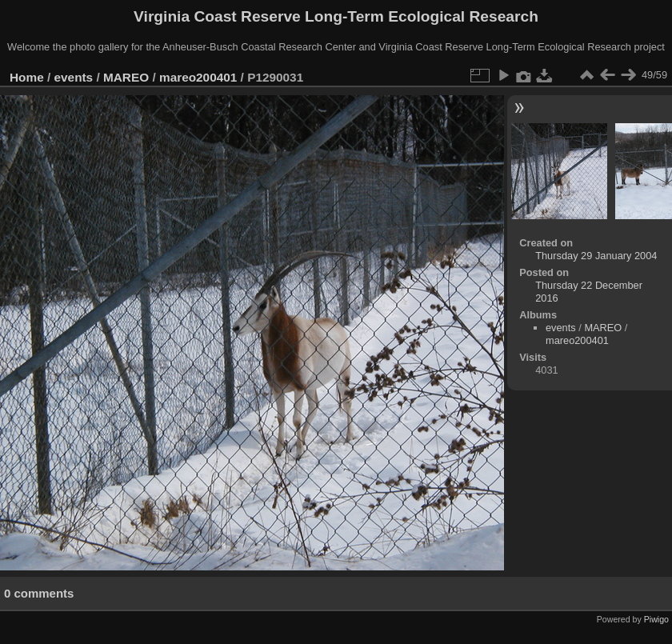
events (74, 77)
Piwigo (656, 619)
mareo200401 (198, 77)
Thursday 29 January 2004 (596, 256)
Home (27, 77)
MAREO (126, 77)
